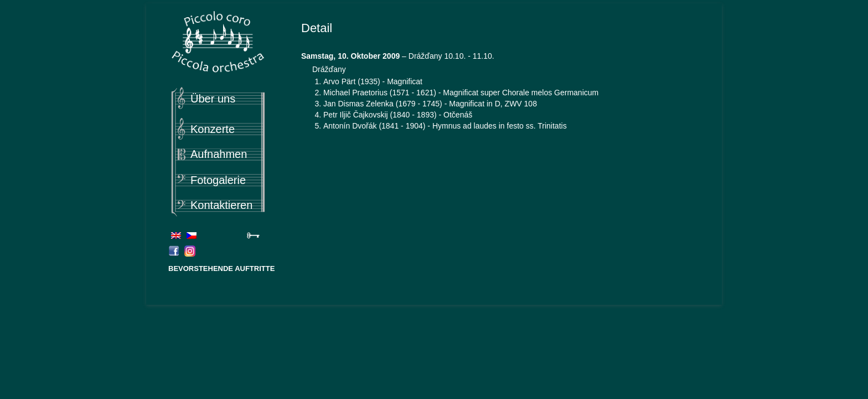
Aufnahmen (219, 154)
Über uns (213, 99)
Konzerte (213, 129)
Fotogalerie (218, 180)
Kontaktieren (221, 205)
